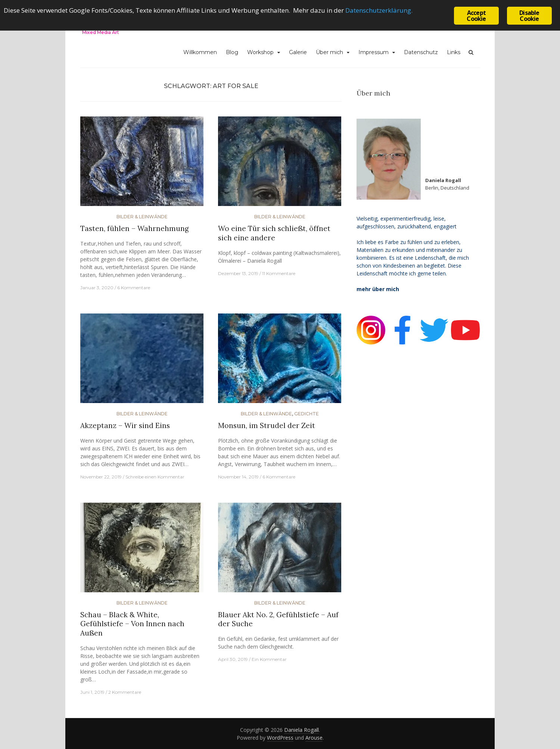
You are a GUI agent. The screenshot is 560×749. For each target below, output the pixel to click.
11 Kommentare (279, 273)
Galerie (298, 52)
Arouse (314, 738)
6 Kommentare (134, 288)
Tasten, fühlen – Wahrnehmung (135, 228)
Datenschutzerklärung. (379, 10)
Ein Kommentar (269, 659)
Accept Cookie (476, 16)
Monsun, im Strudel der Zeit (267, 425)
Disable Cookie (529, 16)
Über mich (329, 52)
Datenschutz (421, 52)
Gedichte (307, 414)
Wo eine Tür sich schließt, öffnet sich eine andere (274, 233)
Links (454, 52)
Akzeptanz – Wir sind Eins (125, 425)
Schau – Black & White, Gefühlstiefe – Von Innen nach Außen (132, 624)
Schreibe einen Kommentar (155, 477)
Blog (232, 52)
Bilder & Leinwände (142, 217)
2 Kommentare (125, 692)
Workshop (260, 52)
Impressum (374, 52)
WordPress (280, 738)
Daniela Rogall (301, 730)
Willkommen (200, 52)
